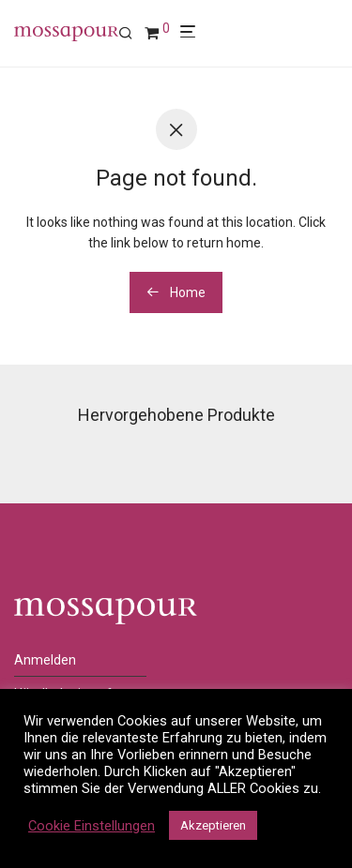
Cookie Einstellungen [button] (92, 826)
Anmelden (45, 660)
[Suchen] (131, 34)
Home (176, 292)
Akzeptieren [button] (213, 825)
